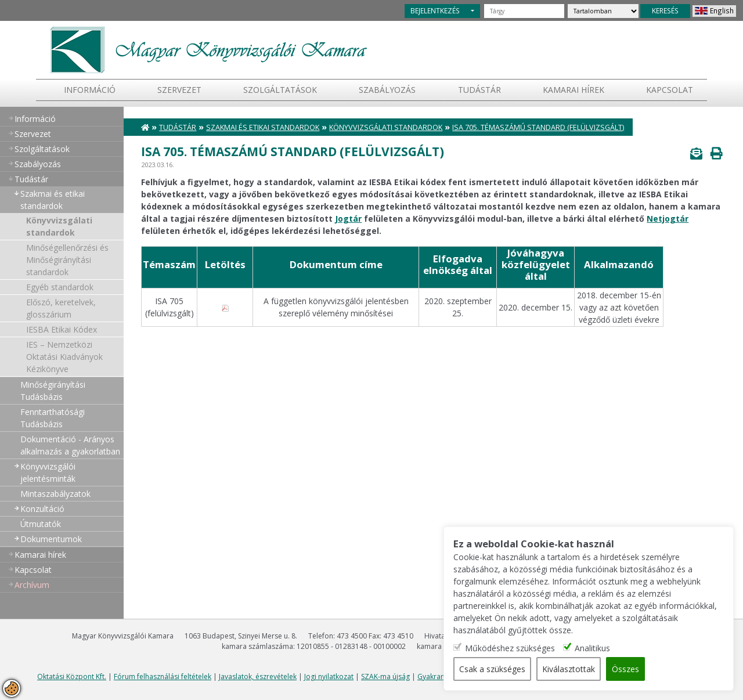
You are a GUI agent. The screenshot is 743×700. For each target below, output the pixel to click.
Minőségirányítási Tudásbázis (53, 391)
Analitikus (592, 648)
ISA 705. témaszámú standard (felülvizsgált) (538, 127)
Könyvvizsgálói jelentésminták (48, 472)
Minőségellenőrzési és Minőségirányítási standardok (67, 260)
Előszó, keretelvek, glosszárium (61, 308)
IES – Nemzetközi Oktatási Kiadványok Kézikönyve (64, 357)
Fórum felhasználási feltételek (163, 676)
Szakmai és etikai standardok (53, 200)
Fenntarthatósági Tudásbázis (53, 418)
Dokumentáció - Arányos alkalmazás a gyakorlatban (70, 445)
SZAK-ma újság (385, 676)
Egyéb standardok (60, 287)
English (722, 10)
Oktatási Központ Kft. (72, 676)
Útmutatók (41, 524)
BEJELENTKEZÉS (435, 10)
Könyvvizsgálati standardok (59, 226)
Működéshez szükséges (510, 648)
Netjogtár (668, 219)
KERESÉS (665, 10)
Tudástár (178, 127)
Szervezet (179, 90)
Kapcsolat (670, 90)
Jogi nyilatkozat (329, 676)
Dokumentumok (51, 539)
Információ (90, 90)
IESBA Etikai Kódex (62, 329)
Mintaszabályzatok (55, 494)
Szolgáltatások (280, 90)
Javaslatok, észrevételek (258, 676)
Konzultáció (42, 509)
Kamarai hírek (574, 90)
